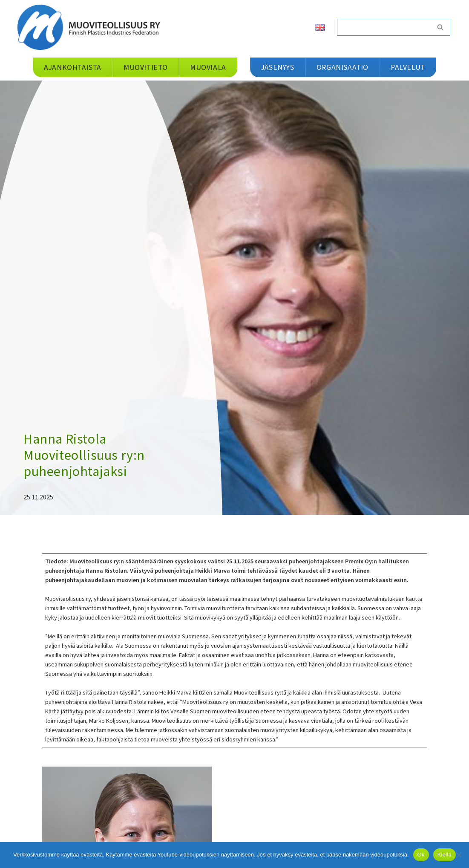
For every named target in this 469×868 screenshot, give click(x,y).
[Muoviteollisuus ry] (92, 27)
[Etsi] (384, 27)
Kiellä (445, 855)
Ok (421, 855)
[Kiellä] (458, 855)
